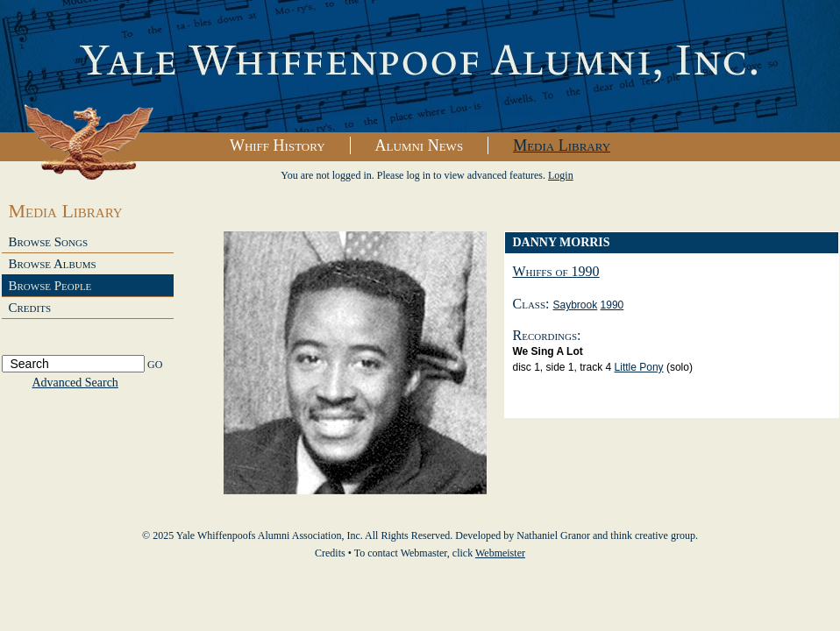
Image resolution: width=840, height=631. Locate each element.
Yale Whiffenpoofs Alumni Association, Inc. (420, 67)
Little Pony (639, 367)
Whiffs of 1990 (556, 271)
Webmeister (500, 553)
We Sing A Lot (548, 351)
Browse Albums (53, 264)
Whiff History (278, 145)
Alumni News (420, 145)
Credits (30, 308)
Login (561, 175)
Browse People (50, 286)
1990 (612, 305)
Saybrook (576, 305)
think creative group (653, 535)
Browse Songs (49, 242)
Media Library (562, 145)
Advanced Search (75, 383)
